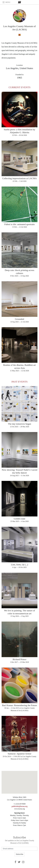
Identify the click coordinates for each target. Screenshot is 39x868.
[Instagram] (23, 862)
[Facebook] (15, 862)
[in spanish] (19, 35)
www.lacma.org (19, 809)
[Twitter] (19, 862)
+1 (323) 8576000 (20, 804)
